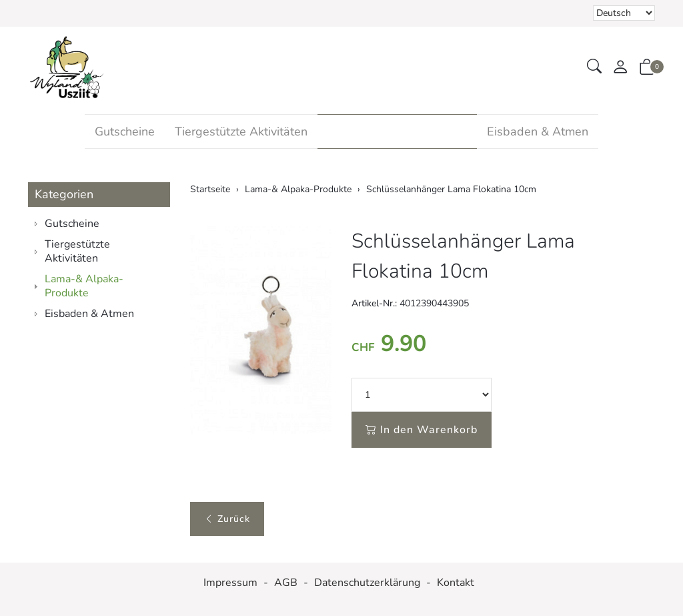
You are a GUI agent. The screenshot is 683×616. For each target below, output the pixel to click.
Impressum (230, 583)
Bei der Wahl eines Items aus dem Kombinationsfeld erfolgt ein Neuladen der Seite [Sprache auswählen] (624, 13)
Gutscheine (125, 131)
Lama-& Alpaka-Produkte (397, 131)
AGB (286, 583)
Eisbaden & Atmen (538, 131)
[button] (594, 67)
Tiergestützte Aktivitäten (241, 131)
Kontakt (456, 583)
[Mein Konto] (620, 68)
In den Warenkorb (422, 430)
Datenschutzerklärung (367, 583)
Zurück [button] (227, 519)
